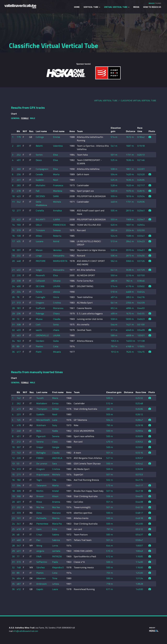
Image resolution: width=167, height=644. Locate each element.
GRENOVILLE (42, 335)
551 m (110, 502)
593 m (114, 275)
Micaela (57, 352)
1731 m (130, 155)
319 (19, 230)
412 (19, 589)
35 (13, 346)
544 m (114, 324)
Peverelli (40, 275)
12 (13, 210)
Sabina (56, 535)
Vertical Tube (92, 7)
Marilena (58, 191)
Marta (56, 174)
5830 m (130, 319)
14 (13, 225)
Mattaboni (42, 403)
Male (33, 118)
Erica (55, 529)
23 (13, 281)
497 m (114, 297)
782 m (129, 281)
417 (19, 352)
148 (19, 567)
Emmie (57, 137)
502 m (110, 480)
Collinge (40, 137)
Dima (39, 513)
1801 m (130, 169)
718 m (110, 584)
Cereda (39, 174)
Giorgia (56, 447)
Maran (39, 250)
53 (18, 464)
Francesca (58, 185)
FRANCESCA (59, 225)
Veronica (57, 250)
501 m (114, 155)
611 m (110, 589)
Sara (54, 464)
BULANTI (41, 219)
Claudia (57, 319)
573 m (110, 485)
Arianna (56, 502)
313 (19, 303)
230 (19, 275)
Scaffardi (40, 308)
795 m (110, 425)
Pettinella (41, 518)
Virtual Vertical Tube (117, 7)
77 (18, 556)
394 (19, 485)
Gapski (40, 589)
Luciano (40, 241)
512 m (110, 403)
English (152, 3)
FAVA (39, 556)
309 (19, 491)
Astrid (56, 241)
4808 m (130, 335)
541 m (114, 146)
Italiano (158, 3)
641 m (114, 270)
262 (19, 403)
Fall (38, 191)
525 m (114, 160)
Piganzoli (41, 436)
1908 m (130, 219)
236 (19, 313)
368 (19, 496)
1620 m (130, 185)
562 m (114, 261)
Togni (39, 480)
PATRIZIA (57, 556)
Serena (56, 436)
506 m (114, 256)
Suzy (55, 425)
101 (19, 518)
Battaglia (41, 453)
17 (13, 241)
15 (13, 230)
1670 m (130, 313)
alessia (56, 292)
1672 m (130, 137)
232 (19, 256)
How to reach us (152, 7)
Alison (55, 496)
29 (13, 313)
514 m (114, 137)
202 (19, 507)
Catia (56, 346)
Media (136, 7)
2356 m (130, 303)
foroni (39, 292)
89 (18, 346)
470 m (110, 442)
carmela (56, 551)
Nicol (56, 180)
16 (13, 236)
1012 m (115, 352)
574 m (114, 286)
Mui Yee (40, 507)
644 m (110, 546)
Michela (57, 202)
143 (19, 453)
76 (18, 297)
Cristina (57, 303)
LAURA (57, 286)
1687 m (130, 146)
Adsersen (41, 578)
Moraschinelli (43, 420)
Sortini (39, 155)
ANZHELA (57, 458)
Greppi (40, 447)
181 (19, 308)
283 (19, 185)
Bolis (39, 431)
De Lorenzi (42, 464)
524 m (114, 236)
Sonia (56, 324)
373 (19, 562)
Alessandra (59, 256)
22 (13, 275)
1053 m (115, 341)
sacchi (39, 330)
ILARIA (56, 219)
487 (19, 584)
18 (13, 250)
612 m (110, 556)
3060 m (130, 261)
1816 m (130, 196)
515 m (110, 551)
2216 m (130, 275)
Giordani (40, 341)
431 (19, 551)
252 (19, 155)
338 (19, 281)
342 (19, 202)
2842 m (130, 241)
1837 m (130, 225)
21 (13, 270)
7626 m (130, 352)
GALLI (39, 225)
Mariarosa (58, 308)
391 (19, 250)
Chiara (56, 313)
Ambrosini (41, 584)
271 (19, 475)
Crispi (39, 535)
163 (19, 341)
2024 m (130, 230)
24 (13, 286)
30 (13, 319)
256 (19, 174)
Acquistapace (43, 475)
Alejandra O (58, 567)
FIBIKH (40, 458)
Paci (38, 540)
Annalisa (57, 210)
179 (19, 137)
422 (19, 219)
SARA (56, 196)
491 (19, 160)
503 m (114, 219)
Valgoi (39, 270)
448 (19, 261)
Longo (39, 256)
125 (19, 420)
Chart (14, 114)
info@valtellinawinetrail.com (26, 631)
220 (19, 458)
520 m (114, 191)
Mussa (39, 319)
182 (19, 480)
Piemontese (42, 524)
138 (19, 236)
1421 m (130, 324)
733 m (110, 573)
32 (13, 330)
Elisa (55, 155)
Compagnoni (42, 169)
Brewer (40, 496)
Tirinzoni (40, 230)
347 (19, 546)
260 (19, 169)
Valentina (58, 146)
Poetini (39, 346)
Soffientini (42, 562)
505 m (114, 210)
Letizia (56, 584)
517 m (114, 330)
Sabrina (56, 540)
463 (19, 335)
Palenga (40, 313)
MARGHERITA (60, 261)
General (15, 118)
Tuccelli (40, 398)
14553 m (130, 341)
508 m (114, 169)
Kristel (55, 491)
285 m (110, 409)
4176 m (130, 286)
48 (18, 535)
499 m (114, 313)
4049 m (130, 330)
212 (19, 442)
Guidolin (40, 180)
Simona (57, 230)
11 (13, 202)
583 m (114, 230)
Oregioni (40, 303)
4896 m (130, 308)
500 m (110, 398)
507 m (110, 475)
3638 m (130, 270)
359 (19, 513)
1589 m (130, 236)
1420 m (130, 174)
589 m (114, 335)
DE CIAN (40, 286)
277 (19, 210)
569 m (110, 469)
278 (19, 191)
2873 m (130, 256)
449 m (114, 202)
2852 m (130, 297)
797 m (114, 346)
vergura (40, 551)
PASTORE (41, 261)
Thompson (42, 409)
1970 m (130, 191)
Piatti (39, 352)
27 (13, 303)
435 (19, 241)
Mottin (40, 491)
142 (19, 398)
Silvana (57, 281)
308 (19, 324)
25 (13, 292)
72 (18, 319)
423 (19, 196)
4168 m (130, 346)
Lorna (55, 546)
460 (19, 540)
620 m (114, 225)
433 (19, 330)
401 (19, 502)
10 (13, 196)
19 (13, 256)
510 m (114, 292)
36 (13, 352)
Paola (55, 562)
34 (13, 341)
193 (19, 225)
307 (19, 447)
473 (19, 409)
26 (13, 297)
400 (19, 286)
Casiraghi (40, 297)
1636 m (130, 160)
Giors (39, 529)
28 (13, 308)
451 (19, 436)
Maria (55, 398)
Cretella (40, 210)
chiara (56, 330)
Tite (54, 480)
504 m (114, 174)
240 (19, 431)
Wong (39, 546)
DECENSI (40, 196)
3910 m (130, 250)
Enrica (55, 403)
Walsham (41, 425)
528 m (114, 185)
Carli (38, 324)
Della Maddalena (41, 203)
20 (13, 261)
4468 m (130, 292)
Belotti (39, 146)
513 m (114, 241)
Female (25, 118)
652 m (114, 308)
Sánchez (41, 567)
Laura (55, 589)
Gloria (56, 297)
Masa (39, 502)
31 (13, 324)
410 (19, 529)
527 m (110, 458)
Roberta (57, 236)
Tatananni (41, 485)
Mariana (56, 513)
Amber (56, 409)
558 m (114, 319)
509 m (114, 196)
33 (13, 335)
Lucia (55, 420)
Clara (55, 442)
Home (77, 7)
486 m (114, 281)
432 (19, 270)
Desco (39, 160)
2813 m (130, 210)
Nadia (55, 431)
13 (13, 219)
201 (19, 146)
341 (19, 524)
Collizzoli (40, 281)
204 (19, 292)
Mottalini (40, 185)
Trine (55, 578)
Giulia (56, 341)
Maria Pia (57, 524)
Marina (56, 518)
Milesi (39, 236)
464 (19, 578)
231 (19, 180)
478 (19, 425)
